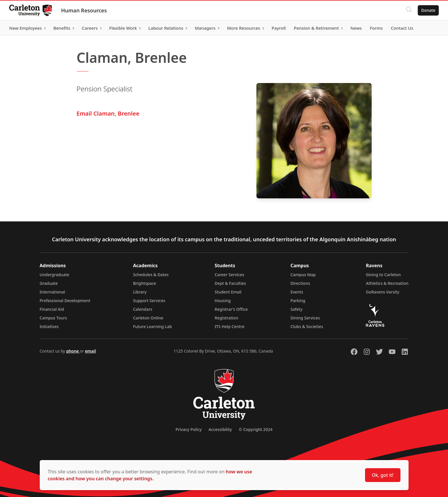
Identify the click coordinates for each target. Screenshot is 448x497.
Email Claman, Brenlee (108, 113)
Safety (296, 309)
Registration (226, 318)
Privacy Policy (188, 429)
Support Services (149, 301)
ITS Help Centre (230, 326)
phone (73, 351)
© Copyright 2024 (256, 429)
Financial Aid (52, 309)
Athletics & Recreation (387, 283)
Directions (300, 283)
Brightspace (145, 283)
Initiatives (49, 326)
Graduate (49, 283)
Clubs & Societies (307, 326)
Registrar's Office (231, 309)
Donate (428, 10)
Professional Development (65, 301)
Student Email (228, 292)
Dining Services (305, 318)
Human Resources (84, 10)
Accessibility (220, 429)
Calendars (143, 309)
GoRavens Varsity (383, 292)
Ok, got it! (383, 475)
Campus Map (303, 275)
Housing (223, 301)
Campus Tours (53, 318)
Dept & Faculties (230, 283)
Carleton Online (148, 318)
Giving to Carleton (383, 275)
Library (140, 292)
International (52, 292)
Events (297, 292)
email (90, 351)
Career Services (229, 275)
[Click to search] (409, 10)
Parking (298, 301)
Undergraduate (55, 275)
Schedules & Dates (151, 275)
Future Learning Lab (153, 326)
